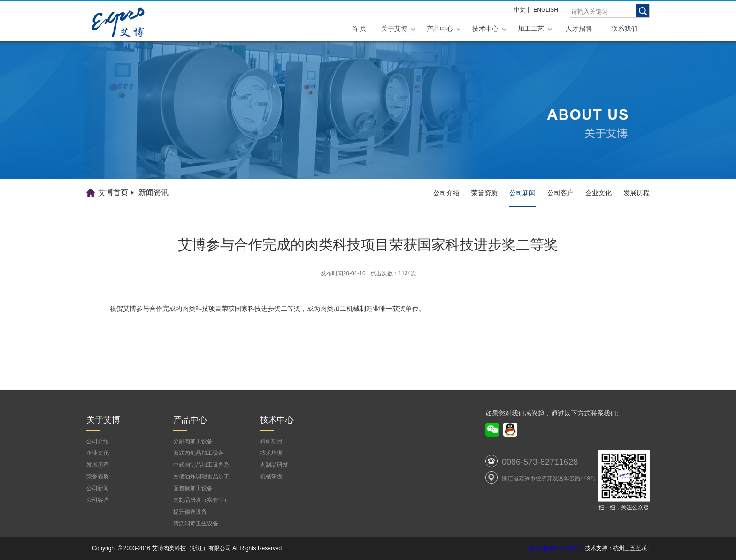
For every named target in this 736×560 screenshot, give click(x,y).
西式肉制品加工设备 (199, 453)
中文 (520, 10)
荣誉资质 (484, 193)
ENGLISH (546, 10)
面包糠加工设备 (193, 488)
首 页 (359, 29)
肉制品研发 (274, 465)
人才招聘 (579, 29)
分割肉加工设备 (193, 441)
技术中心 (485, 29)
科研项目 (271, 441)
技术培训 (271, 453)
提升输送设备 (190, 512)
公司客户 (560, 193)
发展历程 (636, 193)
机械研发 (271, 477)
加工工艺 (531, 29)
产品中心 (440, 29)
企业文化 (598, 193)
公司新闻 (522, 193)
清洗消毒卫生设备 (196, 523)
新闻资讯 (153, 193)
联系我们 (624, 29)
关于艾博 (394, 29)
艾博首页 (113, 193)
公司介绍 (446, 193)
